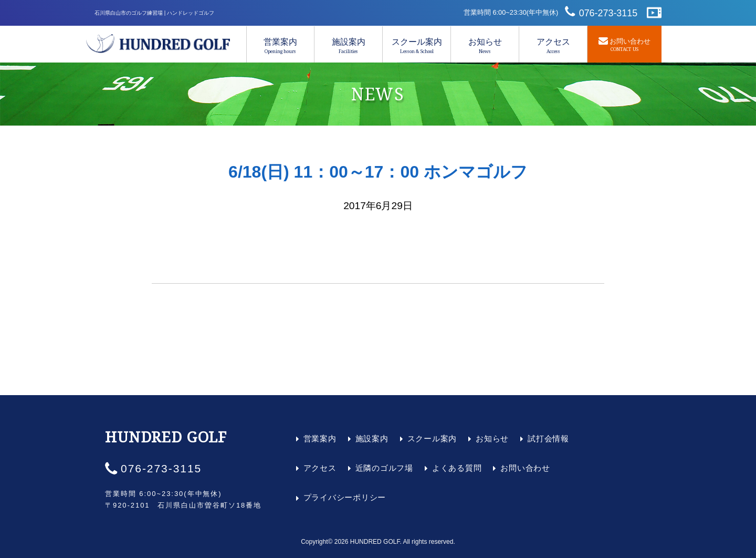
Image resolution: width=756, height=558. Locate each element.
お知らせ (485, 46)
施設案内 (348, 46)
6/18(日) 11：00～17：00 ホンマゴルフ (378, 172)
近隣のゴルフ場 (384, 468)
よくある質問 (457, 468)
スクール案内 (417, 46)
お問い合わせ (525, 468)
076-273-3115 (608, 13)
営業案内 (280, 46)
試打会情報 (548, 438)
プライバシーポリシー (345, 497)
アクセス (553, 46)
